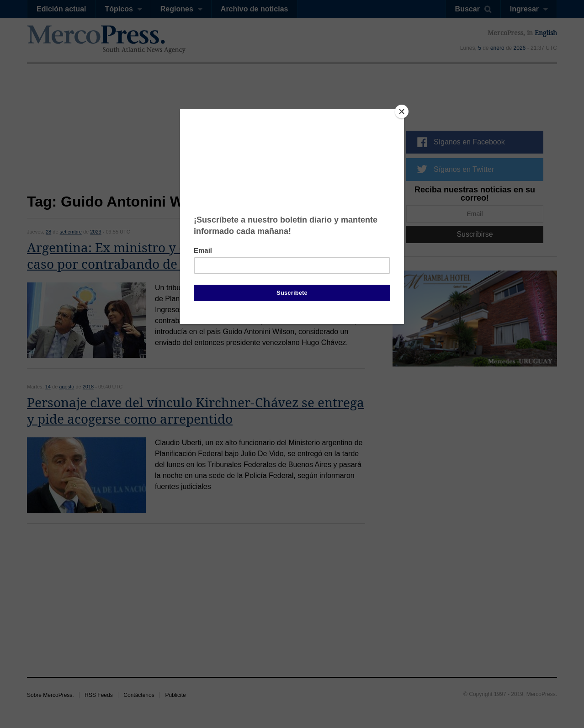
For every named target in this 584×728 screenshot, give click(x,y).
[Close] (402, 112)
